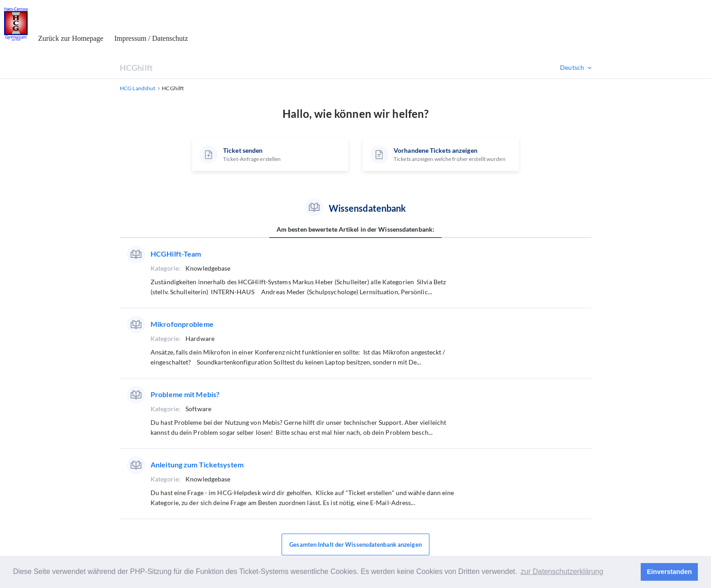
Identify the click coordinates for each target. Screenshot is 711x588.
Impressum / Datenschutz (151, 38)
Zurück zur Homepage (71, 38)
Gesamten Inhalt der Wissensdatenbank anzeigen (355, 544)
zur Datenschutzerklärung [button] (562, 571)
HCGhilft (136, 68)
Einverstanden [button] (670, 572)
